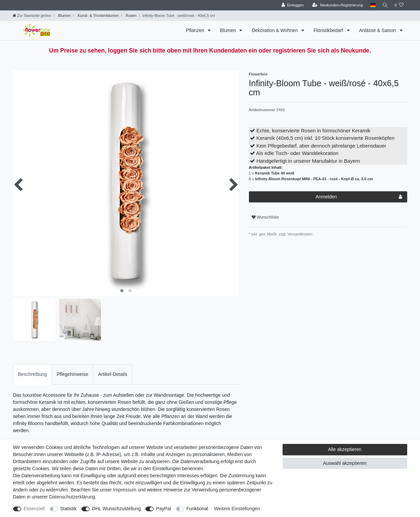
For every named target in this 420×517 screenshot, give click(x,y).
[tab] (33, 374)
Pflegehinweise (72, 374)
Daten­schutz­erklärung (72, 497)
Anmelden (359, 197)
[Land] (371, 5)
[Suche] (384, 5)
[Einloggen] (291, 5)
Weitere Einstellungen (237, 509)
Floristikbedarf (329, 30)
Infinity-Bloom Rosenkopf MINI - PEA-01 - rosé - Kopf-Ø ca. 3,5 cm (314, 179)
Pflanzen (196, 30)
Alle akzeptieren (345, 449)
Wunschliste (265, 217)
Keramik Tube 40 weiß (275, 173)
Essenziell (34, 509)
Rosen (131, 15)
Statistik (69, 509)
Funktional (197, 509)
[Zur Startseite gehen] (32, 15)
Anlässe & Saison (378, 30)
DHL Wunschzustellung (116, 509)
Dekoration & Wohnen (275, 30)
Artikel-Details (112, 374)
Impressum (125, 490)
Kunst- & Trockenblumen (98, 15)
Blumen (64, 15)
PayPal (163, 509)
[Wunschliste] (399, 5)
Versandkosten (299, 234)
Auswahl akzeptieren (345, 463)
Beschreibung (33, 374)
